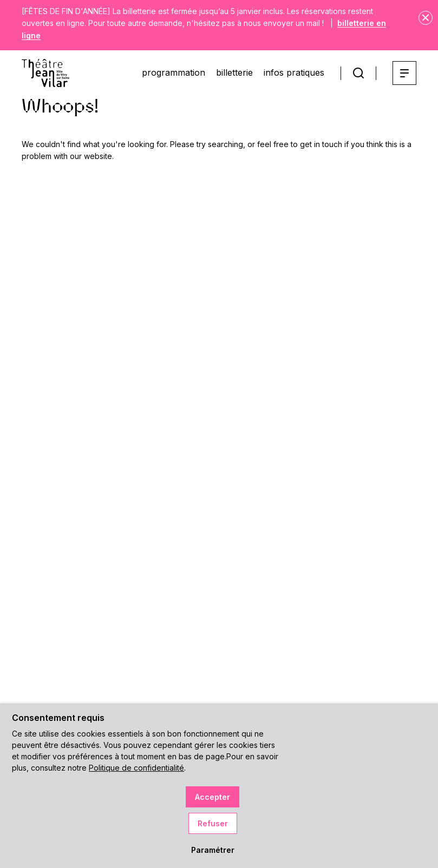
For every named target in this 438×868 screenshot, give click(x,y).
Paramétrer (213, 850)
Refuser (213, 823)
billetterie (234, 72)
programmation (174, 72)
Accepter (213, 797)
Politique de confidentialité (136, 768)
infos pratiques (294, 72)
